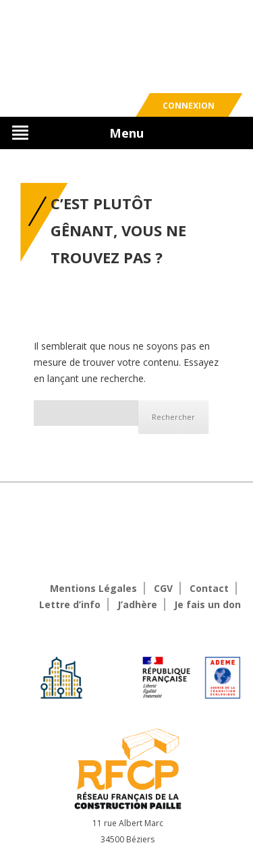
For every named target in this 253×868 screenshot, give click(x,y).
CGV (163, 588)
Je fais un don (207, 604)
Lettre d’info (70, 604)
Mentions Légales (93, 588)
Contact (209, 588)
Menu (126, 133)
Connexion (189, 106)
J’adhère (137, 604)
